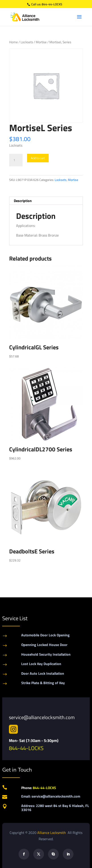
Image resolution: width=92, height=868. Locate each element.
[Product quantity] (16, 160)
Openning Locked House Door (44, 645)
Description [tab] (23, 201)
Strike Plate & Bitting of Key (43, 683)
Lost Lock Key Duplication (41, 664)
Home (14, 42)
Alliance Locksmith (52, 833)
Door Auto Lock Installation (43, 673)
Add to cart (38, 158)
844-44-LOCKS (52, 4)
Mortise (41, 42)
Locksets (27, 42)
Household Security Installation (46, 654)
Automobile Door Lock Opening (45, 635)
